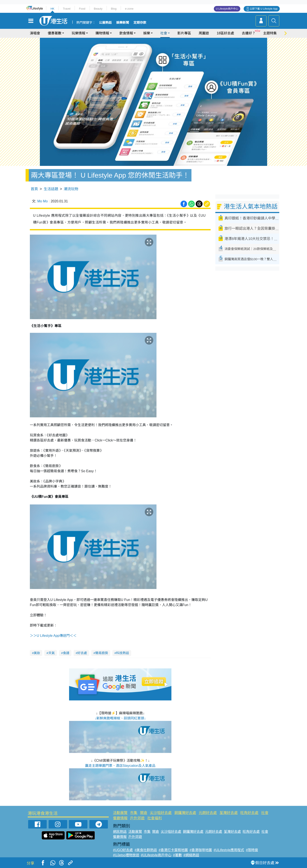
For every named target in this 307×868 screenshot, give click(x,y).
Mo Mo (43, 201)
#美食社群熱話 (146, 850)
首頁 (34, 189)
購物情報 (102, 33)
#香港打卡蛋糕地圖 (173, 850)
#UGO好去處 (123, 850)
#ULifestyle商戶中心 (156, 855)
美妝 (37, 653)
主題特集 (270, 33)
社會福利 (155, 818)
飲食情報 (126, 33)
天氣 (52, 653)
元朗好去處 (208, 813)
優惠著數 (55, 33)
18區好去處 (225, 33)
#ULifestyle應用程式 (229, 850)
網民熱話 (120, 832)
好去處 (82, 653)
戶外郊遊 (137, 818)
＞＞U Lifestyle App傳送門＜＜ (53, 636)
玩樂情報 (78, 33)
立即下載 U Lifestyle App (264, 9)
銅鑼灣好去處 (185, 813)
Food (82, 9)
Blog (114, 9)
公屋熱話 (105, 23)
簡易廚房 (102, 653)
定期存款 (140, 23)
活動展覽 (120, 813)
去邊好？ (249, 33)
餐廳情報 (120, 818)
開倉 (144, 813)
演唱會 (35, 33)
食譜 (66, 653)
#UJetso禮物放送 (126, 855)
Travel (67, 9)
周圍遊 (204, 33)
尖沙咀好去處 (161, 813)
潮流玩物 (71, 189)
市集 (134, 813)
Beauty (98, 9)
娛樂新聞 (123, 23)
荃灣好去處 (229, 813)
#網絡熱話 (191, 855)
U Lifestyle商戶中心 (227, 9)
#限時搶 (252, 850)
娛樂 (147, 33)
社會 (164, 33)
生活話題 (51, 189)
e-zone (129, 9)
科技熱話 (123, 653)
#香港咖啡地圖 (201, 850)
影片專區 (184, 33)
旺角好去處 (249, 813)
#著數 (177, 855)
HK (52, 9)
